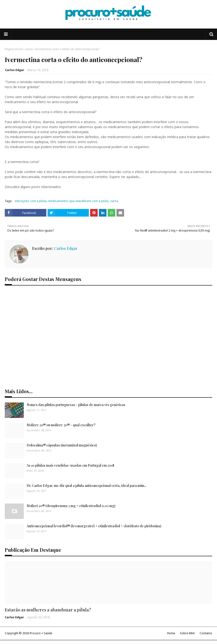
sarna (29, 49)
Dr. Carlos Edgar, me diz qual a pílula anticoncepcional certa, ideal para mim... (87, 486)
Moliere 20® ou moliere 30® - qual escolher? (61, 425)
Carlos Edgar (15, 70)
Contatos (206, 633)
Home (171, 633)
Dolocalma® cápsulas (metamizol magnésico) (62, 445)
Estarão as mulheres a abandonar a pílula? (48, 610)
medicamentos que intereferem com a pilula (78, 201)
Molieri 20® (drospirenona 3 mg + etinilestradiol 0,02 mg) (71, 506)
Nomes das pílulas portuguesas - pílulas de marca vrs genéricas (76, 405)
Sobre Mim (187, 633)
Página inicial (14, 49)
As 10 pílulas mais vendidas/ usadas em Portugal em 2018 (70, 465)
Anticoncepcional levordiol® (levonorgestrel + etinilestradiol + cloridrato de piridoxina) (94, 526)
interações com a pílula (31, 201)
